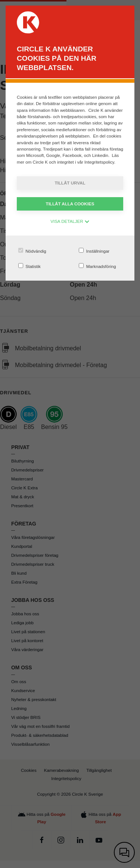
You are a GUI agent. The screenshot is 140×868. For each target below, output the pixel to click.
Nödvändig (32, 251)
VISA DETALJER (70, 221)
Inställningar (94, 251)
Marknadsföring (97, 266)
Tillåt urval (70, 183)
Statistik (29, 266)
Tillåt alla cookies (70, 204)
